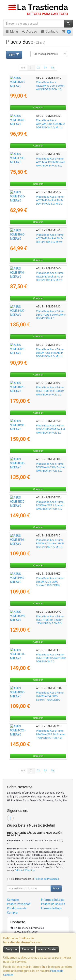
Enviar (56, 889)
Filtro (14, 55)
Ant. (23, 68)
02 (38, 68)
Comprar (38, 108)
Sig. (53, 68)
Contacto (49, 31)
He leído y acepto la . (35, 879)
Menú (11, 31)
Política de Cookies (53, 904)
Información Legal (53, 900)
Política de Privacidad (25, 870)
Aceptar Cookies (47, 949)
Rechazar (28, 949)
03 (45, 68)
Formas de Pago (52, 908)
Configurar (11, 949)
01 (31, 68)
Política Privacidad (19, 904)
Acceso (29, 31)
